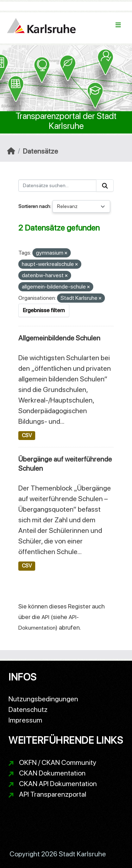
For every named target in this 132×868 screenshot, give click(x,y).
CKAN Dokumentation (52, 773)
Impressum (25, 720)
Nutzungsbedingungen (43, 699)
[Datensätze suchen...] (57, 186)
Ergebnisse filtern (44, 310)
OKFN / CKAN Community (58, 762)
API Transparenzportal (53, 794)
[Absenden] (105, 186)
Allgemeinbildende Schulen (59, 338)
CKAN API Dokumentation (58, 784)
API (45, 617)
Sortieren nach (34, 206)
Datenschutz (28, 709)
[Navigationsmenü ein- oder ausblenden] (118, 25)
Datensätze (40, 151)
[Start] (11, 151)
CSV (27, 435)
